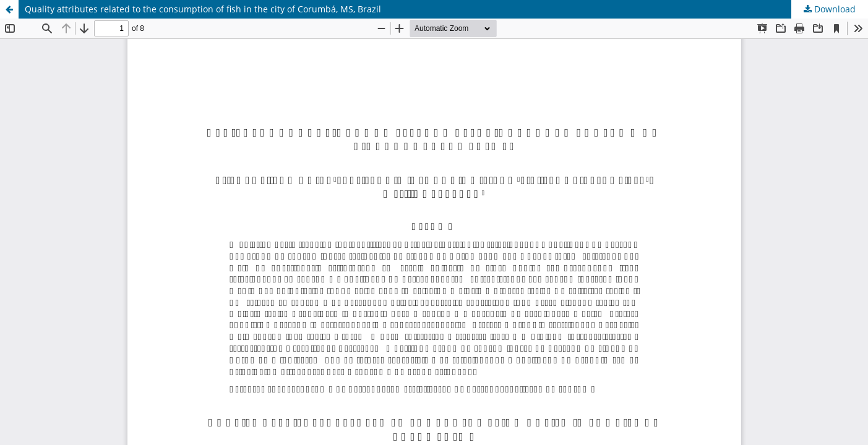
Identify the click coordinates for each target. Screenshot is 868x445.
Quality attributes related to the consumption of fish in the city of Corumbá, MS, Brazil (203, 9)
